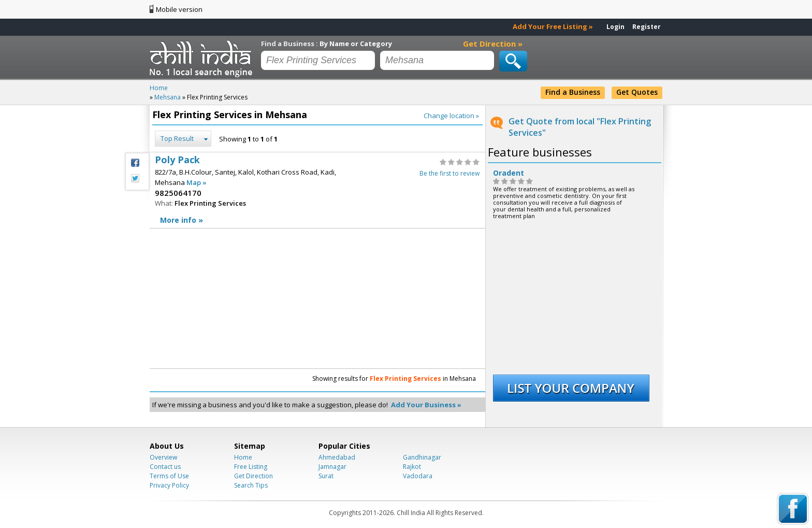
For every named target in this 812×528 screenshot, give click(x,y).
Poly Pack (317, 190)
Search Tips (251, 485)
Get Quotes (637, 92)
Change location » (451, 116)
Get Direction (253, 476)
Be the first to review (450, 173)
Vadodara (418, 476)
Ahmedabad (337, 457)
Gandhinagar (422, 457)
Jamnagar (332, 467)
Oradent (509, 173)
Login (615, 27)
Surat (326, 476)
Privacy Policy (169, 485)
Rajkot (412, 467)
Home (243, 457)
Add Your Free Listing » (553, 26)
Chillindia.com (203, 59)
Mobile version (179, 9)
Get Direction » (493, 44)
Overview (163, 457)
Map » (197, 182)
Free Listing (251, 467)
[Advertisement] (233, 298)
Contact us (165, 467)
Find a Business (573, 92)
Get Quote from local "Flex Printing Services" (580, 127)
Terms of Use (169, 476)
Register (647, 27)
